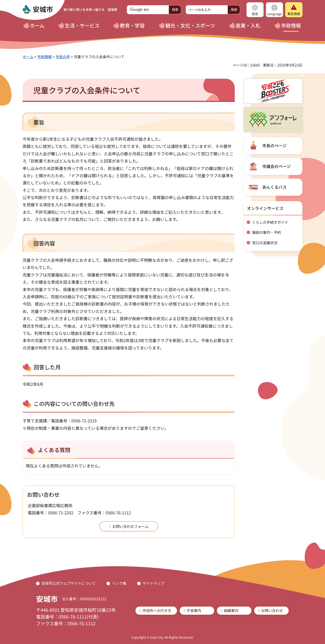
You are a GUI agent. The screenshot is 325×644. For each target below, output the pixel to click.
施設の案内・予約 (267, 232)
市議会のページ (276, 166)
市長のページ (274, 145)
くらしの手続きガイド (270, 222)
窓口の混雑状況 (265, 243)
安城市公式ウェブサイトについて (69, 583)
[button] (255, 10)
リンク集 (119, 583)
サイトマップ (153, 583)
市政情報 (44, 57)
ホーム (28, 57)
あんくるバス (274, 187)
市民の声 (63, 57)
